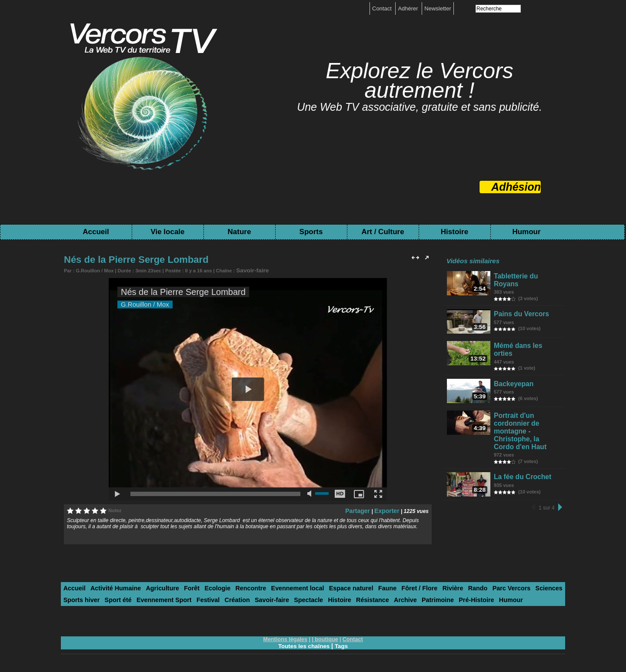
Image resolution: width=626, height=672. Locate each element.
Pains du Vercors (519, 310)
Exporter (388, 509)
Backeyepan (513, 379)
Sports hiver (535, 586)
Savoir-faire (249, 270)
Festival (156, 597)
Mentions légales (287, 636)
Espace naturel (324, 586)
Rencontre (233, 586)
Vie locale (167, 232)
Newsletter (438, 8)
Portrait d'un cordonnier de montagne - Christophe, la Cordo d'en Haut (529, 423)
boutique (326, 636)
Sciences (502, 586)
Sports (311, 232)
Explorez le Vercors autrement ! (420, 81)
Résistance (305, 597)
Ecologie (203, 586)
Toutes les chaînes (303, 642)
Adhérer (409, 8)
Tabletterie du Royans (526, 276)
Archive (335, 597)
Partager (363, 509)
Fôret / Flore (385, 586)
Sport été (75, 597)
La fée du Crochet (520, 461)
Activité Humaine (110, 586)
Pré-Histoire (400, 597)
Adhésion (516, 187)
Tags (343, 642)
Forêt (179, 586)
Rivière (415, 586)
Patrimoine (364, 597)
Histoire (455, 232)
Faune (356, 586)
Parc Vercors (468, 586)
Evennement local (275, 586)
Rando (438, 586)
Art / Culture (383, 232)
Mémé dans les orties (525, 344)
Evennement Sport (117, 597)
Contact (383, 8)
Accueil (96, 232)
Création (183, 597)
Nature (240, 232)
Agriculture (153, 586)
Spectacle (248, 597)
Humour (526, 232)
